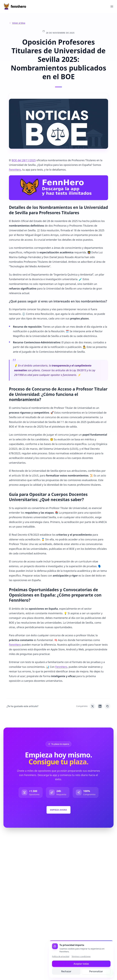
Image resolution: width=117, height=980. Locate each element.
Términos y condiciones (81, 957)
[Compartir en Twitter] (93, 706)
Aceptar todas (81, 964)
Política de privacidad (61, 957)
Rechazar (66, 971)
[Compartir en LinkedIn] (100, 706)
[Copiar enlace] (107, 706)
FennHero (15, 170)
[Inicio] (15, 6)
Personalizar (96, 971)
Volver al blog (17, 23)
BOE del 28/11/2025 (24, 160)
